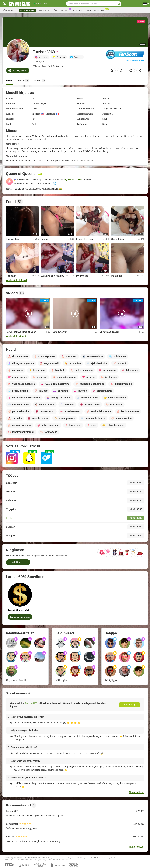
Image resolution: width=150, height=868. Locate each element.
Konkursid (78, 10)
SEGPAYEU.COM (92, 858)
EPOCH (81, 858)
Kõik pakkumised (62, 10)
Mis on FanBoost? (135, 60)
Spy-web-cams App (96, 10)
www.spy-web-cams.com (36, 858)
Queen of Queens (74, 180)
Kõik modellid (10, 10)
